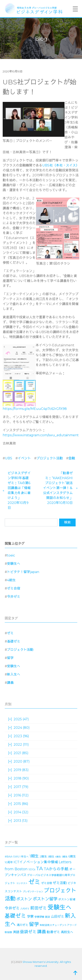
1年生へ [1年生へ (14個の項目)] (25, 857)
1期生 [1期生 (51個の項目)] (34, 856)
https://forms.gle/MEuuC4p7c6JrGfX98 (35, 409)
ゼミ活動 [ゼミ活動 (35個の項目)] (60, 883)
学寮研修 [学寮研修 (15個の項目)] (39, 917)
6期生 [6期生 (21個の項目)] (72, 856)
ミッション (50, 180)
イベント (24, 458)
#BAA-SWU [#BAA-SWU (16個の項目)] (12, 857)
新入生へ (14, 674)
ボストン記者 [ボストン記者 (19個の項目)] (67, 899)
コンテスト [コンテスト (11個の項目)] (22, 883)
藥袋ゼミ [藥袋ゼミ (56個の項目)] (28, 932)
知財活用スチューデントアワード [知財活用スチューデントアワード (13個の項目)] (58, 925)
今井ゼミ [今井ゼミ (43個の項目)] (12, 908)
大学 (46, 350)
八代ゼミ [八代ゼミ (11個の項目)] (25, 909)
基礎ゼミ (14, 641)
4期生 (11, 580)
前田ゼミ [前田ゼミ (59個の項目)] (39, 908)
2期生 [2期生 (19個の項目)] (43, 856)
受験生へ (14, 564)
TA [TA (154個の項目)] (39, 868)
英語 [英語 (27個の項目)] (16, 932)
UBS (9, 458)
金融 (72, 458)
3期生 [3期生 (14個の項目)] (51, 857)
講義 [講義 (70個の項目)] (42, 932)
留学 (10, 658)
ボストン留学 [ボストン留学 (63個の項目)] (45, 899)
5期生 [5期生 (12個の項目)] (65, 857)
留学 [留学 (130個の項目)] (34, 924)
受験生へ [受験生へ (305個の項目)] (60, 907)
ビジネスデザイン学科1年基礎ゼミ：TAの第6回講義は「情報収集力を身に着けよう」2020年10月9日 (19, 490)
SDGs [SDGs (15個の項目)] (32, 869)
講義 (10, 683)
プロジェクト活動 (50, 458)
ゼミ (10, 633)
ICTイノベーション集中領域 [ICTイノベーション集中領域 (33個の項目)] (36, 862)
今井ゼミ (14, 597)
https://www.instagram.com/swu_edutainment (41, 435)
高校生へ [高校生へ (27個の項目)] (67, 932)
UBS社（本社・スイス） (61, 165)
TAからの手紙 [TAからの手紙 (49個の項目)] (56, 869)
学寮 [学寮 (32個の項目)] (30, 916)
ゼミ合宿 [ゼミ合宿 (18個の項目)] (47, 883)
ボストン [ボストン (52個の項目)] (24, 899)
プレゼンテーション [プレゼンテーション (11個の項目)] (33, 892)
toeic (11, 555)
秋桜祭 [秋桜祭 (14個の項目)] (8, 932)
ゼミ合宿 (14, 588)
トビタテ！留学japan (23, 572)
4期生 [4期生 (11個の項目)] (58, 857)
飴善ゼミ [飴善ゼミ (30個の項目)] (53, 932)
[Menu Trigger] (75, 9)
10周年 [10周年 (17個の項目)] (9, 862)
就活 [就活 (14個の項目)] (48, 917)
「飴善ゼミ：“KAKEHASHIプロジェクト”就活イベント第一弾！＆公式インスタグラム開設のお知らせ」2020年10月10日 (58, 488)
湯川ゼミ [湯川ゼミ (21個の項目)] (22, 925)
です (46, 152)
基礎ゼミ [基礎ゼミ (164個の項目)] (15, 916)
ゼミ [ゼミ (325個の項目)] (34, 882)
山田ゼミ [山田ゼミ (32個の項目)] (57, 916)
